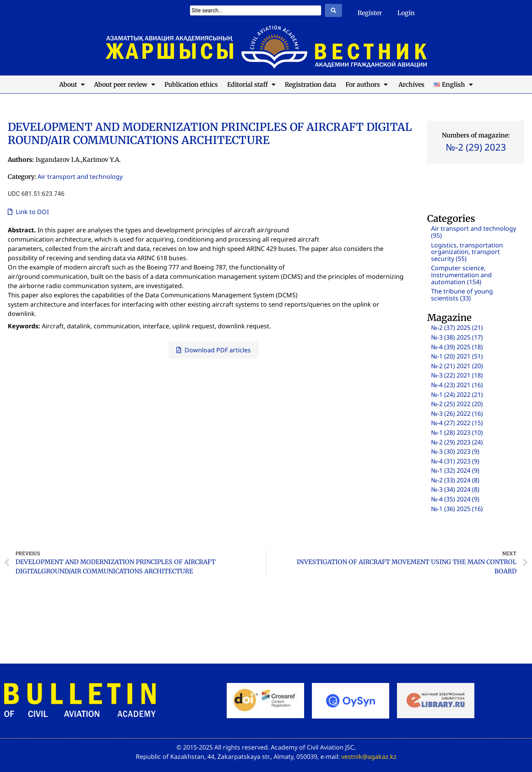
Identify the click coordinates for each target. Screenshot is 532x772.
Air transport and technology (80, 177)
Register (370, 13)
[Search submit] (334, 10)
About (72, 84)
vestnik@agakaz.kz (369, 757)
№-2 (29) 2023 (476, 147)
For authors (367, 84)
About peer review (125, 84)
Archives (411, 84)
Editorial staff (251, 84)
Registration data (310, 84)
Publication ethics (191, 84)
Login (406, 13)
